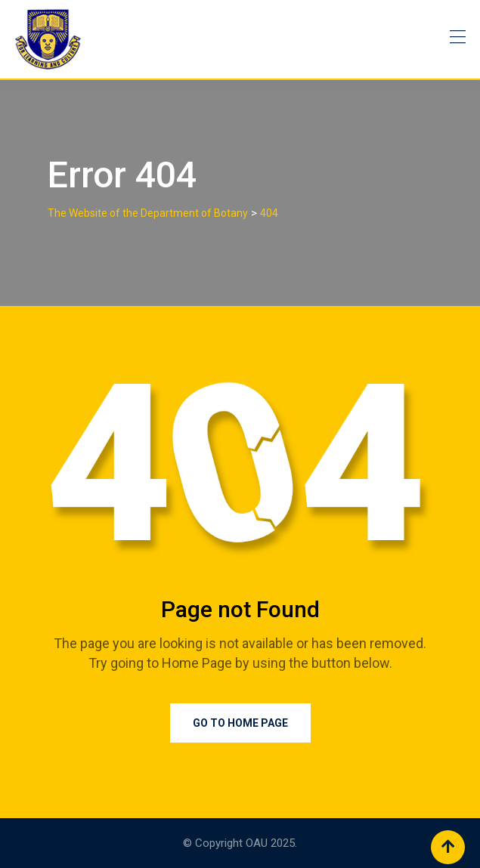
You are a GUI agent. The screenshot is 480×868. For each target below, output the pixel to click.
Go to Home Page (240, 723)
